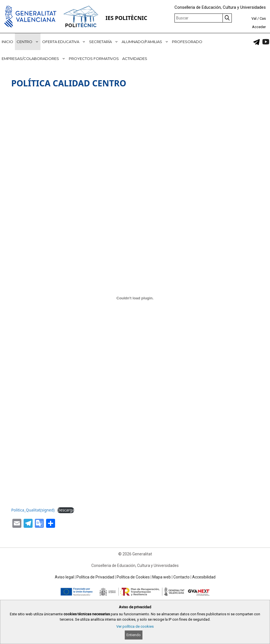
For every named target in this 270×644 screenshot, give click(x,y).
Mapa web (162, 577)
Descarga (66, 510)
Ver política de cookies (135, 626)
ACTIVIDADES (135, 59)
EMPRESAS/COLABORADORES (34, 59)
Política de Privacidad (95, 577)
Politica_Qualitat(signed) (33, 510)
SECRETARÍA (105, 42)
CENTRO (29, 42)
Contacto (181, 577)
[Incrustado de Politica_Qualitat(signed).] (135, 298)
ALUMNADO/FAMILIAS (146, 42)
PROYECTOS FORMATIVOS (94, 59)
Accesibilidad (204, 577)
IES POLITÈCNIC (126, 18)
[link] (257, 42)
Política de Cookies (133, 577)
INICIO (7, 42)
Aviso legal (64, 577)
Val (254, 18)
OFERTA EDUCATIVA (65, 42)
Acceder (259, 27)
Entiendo (134, 635)
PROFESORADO (187, 42)
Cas (263, 18)
